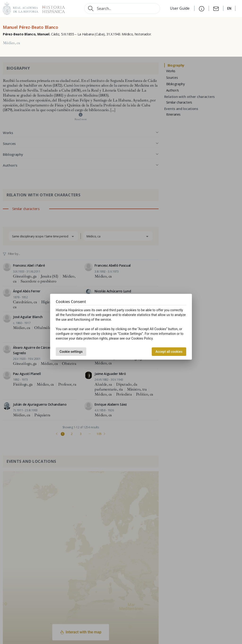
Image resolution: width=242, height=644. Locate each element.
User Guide (180, 8)
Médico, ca (11, 43)
